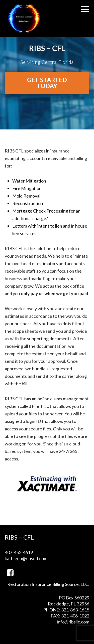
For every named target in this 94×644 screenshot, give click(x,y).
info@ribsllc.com (73, 622)
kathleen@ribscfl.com (26, 558)
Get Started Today (47, 83)
